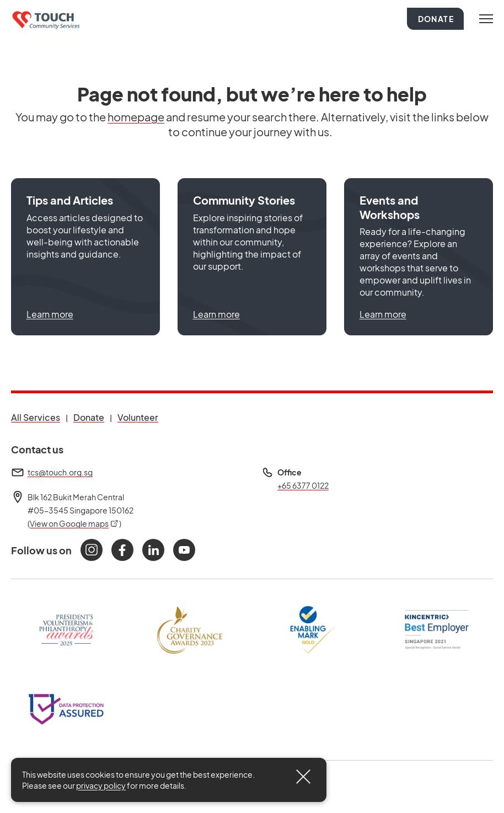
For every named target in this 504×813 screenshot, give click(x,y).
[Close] (303, 777)
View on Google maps (74, 523)
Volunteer (138, 417)
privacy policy (101, 785)
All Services (36, 417)
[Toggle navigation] (486, 19)
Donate (436, 19)
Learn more (50, 314)
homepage (136, 117)
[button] (85, 257)
